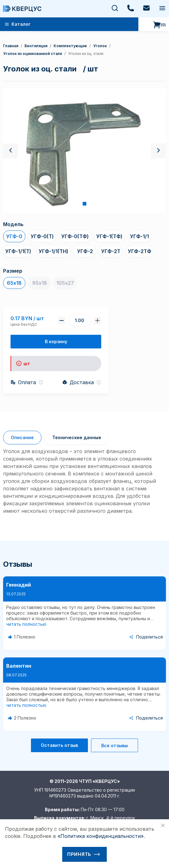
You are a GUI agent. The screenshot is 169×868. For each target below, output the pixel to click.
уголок (100, 46)
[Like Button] (23, 637)
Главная (11, 46)
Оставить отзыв (59, 745)
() (160, 25)
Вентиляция (36, 46)
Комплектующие (70, 46)
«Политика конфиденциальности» (101, 836)
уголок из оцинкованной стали (32, 54)
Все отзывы (115, 745)
